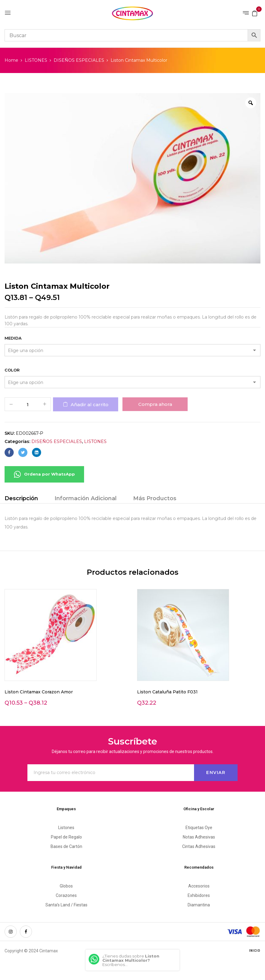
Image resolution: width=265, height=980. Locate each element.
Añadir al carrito (90, 405)
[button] (255, 13)
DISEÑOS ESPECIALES (79, 60)
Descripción (21, 498)
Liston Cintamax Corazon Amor (39, 692)
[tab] (21, 499)
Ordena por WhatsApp (44, 474)
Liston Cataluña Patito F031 (167, 692)
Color (12, 370)
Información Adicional (86, 498)
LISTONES (36, 60)
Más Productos (155, 498)
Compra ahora (155, 404)
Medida (13, 338)
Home (11, 60)
